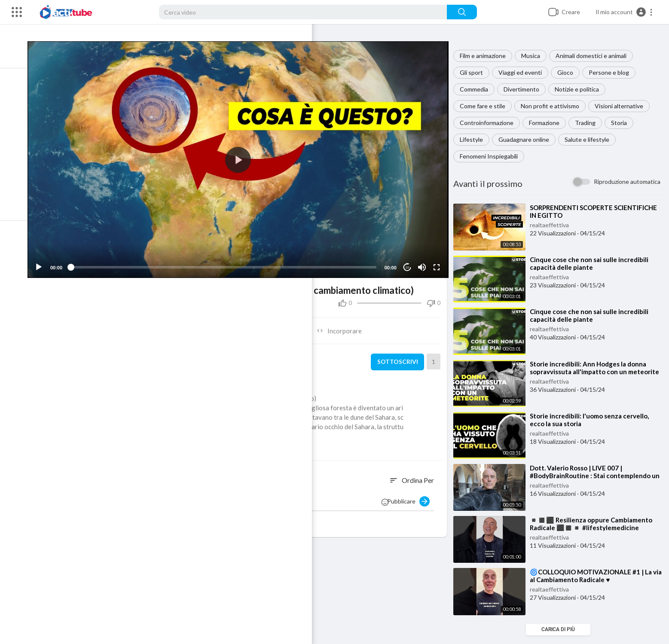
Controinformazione (491, 123)
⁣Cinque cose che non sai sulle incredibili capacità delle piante (593, 263)
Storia (623, 123)
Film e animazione (487, 56)
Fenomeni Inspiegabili (493, 156)
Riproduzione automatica (627, 182)
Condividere (147, 324)
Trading (590, 123)
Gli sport (476, 72)
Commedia (478, 89)
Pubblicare (413, 495)
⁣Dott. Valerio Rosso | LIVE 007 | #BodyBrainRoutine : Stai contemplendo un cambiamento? (594, 476)
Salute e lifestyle (591, 139)
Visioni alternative (623, 106)
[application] (246, 157)
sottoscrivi (400, 356)
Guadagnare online (528, 139)
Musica (535, 56)
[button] (624, 12)
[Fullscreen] (439, 261)
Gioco (570, 72)
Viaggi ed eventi (524, 72)
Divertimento (526, 89)
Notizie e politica (581, 89)
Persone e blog (613, 72)
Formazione (548, 123)
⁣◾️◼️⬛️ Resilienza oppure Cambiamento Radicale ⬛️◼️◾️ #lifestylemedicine (595, 524)
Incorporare (345, 324)
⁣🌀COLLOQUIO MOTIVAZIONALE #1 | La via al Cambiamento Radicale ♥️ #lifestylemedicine (595, 580)
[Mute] (425, 261)
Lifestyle (476, 139)
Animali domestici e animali (595, 56)
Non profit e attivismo (554, 106)
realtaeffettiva (554, 225)
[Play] (52, 261)
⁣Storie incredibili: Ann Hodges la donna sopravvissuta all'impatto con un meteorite (592, 372)
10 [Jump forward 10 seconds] (410, 261)
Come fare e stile (487, 106)
